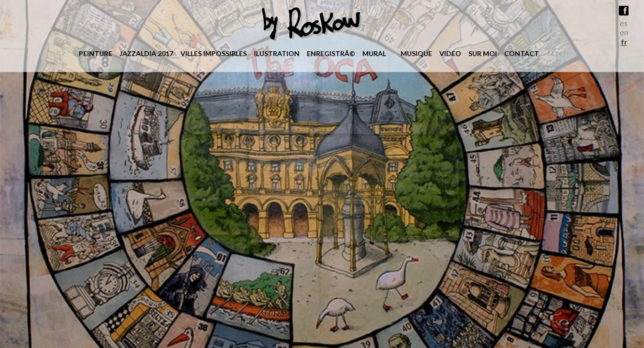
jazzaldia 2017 (146, 53)
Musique (416, 53)
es (624, 23)
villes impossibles (214, 53)
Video (450, 53)
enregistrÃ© (331, 53)
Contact (522, 53)
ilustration (277, 53)
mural (374, 53)
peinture (96, 53)
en (624, 32)
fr (624, 42)
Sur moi (483, 53)
